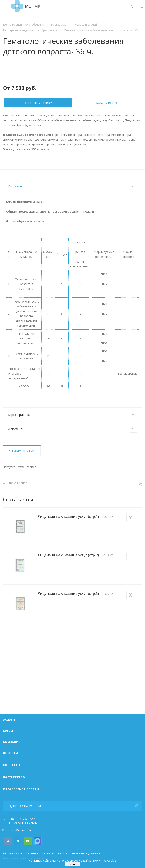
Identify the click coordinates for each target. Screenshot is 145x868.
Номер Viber (38, 856)
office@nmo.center (21, 845)
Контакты (11, 780)
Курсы (8, 746)
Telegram (18, 856)
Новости (11, 768)
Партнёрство (14, 792)
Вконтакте (8, 856)
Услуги (9, 735)
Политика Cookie (105, 860)
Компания (12, 757)
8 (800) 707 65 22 (21, 834)
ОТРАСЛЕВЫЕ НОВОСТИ (21, 804)
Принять (72, 864)
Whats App (28, 856)
